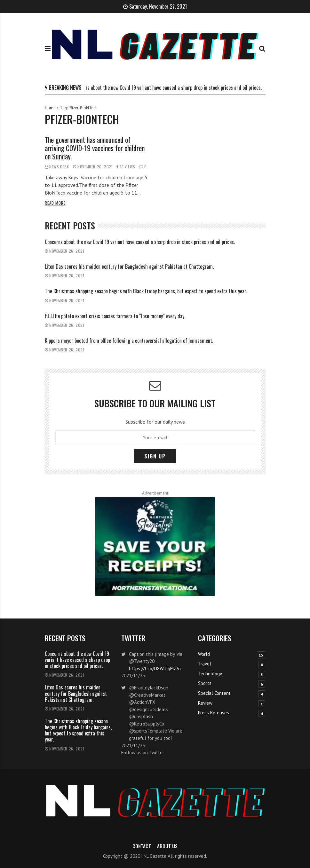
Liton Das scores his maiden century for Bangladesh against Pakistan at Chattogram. (129, 266)
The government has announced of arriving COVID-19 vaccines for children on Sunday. (95, 148)
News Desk (59, 167)
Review (205, 703)
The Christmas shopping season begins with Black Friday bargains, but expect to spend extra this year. (146, 291)
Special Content (214, 693)
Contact (142, 846)
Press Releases (214, 713)
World (204, 654)
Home (50, 108)
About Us (167, 846)
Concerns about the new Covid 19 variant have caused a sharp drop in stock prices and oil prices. (169, 88)
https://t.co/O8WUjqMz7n (155, 668)
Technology (210, 674)
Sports (205, 683)
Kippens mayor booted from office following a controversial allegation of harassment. (129, 341)
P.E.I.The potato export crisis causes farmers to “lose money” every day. (115, 316)
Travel (205, 664)
